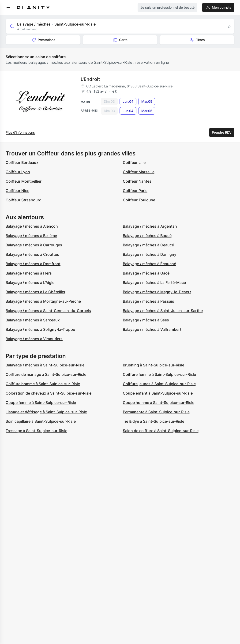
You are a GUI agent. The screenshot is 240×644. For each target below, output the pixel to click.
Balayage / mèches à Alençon (32, 226)
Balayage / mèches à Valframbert (152, 329)
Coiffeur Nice (17, 191)
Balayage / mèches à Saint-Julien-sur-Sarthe (163, 311)
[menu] (8, 8)
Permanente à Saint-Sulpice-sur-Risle (156, 412)
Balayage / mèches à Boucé (147, 236)
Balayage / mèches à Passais (148, 301)
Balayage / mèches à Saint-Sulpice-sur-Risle (45, 365)
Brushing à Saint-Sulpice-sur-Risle (154, 365)
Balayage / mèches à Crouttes (32, 254)
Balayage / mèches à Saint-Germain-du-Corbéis (48, 311)
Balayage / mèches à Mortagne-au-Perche (43, 301)
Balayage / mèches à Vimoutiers (34, 339)
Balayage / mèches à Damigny (150, 254)
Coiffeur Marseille (139, 172)
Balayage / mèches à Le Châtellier (36, 292)
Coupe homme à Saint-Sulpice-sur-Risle (159, 403)
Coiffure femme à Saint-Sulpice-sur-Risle (159, 374)
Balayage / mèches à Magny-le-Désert (157, 292)
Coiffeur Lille (134, 162)
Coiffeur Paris (135, 191)
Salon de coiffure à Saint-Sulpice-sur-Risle (161, 431)
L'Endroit (90, 79)
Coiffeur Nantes (137, 181)
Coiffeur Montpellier (24, 181)
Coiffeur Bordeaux (22, 162)
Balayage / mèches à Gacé (146, 273)
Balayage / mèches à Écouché (149, 264)
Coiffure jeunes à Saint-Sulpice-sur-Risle (159, 384)
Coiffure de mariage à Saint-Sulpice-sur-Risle (46, 374)
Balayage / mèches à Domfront (33, 264)
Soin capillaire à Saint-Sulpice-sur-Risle (41, 421)
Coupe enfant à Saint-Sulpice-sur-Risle (158, 393)
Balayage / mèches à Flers (29, 273)
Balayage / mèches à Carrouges (34, 245)
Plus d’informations (20, 132)
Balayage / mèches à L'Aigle (30, 282)
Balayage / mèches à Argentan (150, 226)
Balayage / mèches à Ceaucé (148, 245)
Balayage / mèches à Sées (146, 320)
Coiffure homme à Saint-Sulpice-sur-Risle (43, 384)
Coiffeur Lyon (18, 172)
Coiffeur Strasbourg (24, 200)
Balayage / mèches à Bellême (31, 236)
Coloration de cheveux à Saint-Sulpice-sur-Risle (49, 393)
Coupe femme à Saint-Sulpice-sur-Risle (41, 403)
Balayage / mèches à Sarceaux (33, 320)
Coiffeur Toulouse (139, 200)
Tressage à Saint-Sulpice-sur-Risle (36, 431)
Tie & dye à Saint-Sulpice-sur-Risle (154, 421)
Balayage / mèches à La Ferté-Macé (154, 282)
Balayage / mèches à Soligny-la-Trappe (40, 329)
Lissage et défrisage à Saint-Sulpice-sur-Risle (46, 412)
